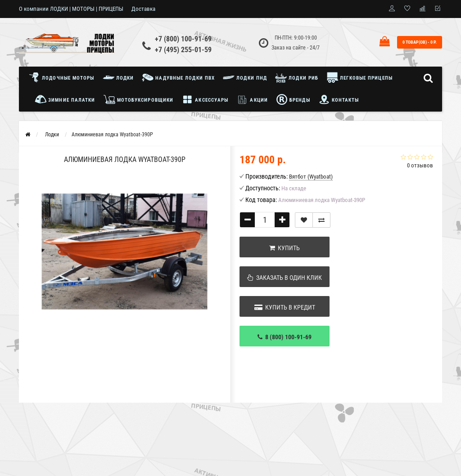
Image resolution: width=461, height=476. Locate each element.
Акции (252, 99)
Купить (285, 248)
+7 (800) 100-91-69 (183, 39)
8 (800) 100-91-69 (285, 337)
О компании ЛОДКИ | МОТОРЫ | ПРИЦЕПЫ (71, 9)
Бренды (293, 99)
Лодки (118, 77)
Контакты (339, 99)
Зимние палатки (65, 99)
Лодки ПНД (245, 77)
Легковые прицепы (359, 77)
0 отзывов (420, 165)
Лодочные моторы (64, 77)
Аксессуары (205, 99)
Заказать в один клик (285, 278)
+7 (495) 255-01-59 (183, 50)
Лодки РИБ (297, 77)
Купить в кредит (285, 307)
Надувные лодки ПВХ (178, 77)
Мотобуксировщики (139, 99)
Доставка (143, 9)
